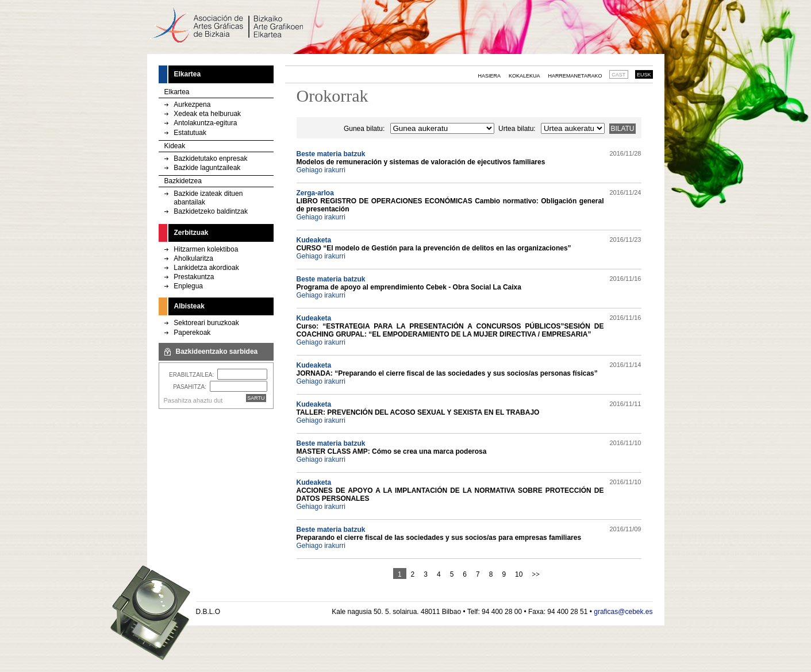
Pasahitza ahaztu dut (193, 400)
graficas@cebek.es (623, 612)
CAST (618, 75)
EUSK (644, 75)
